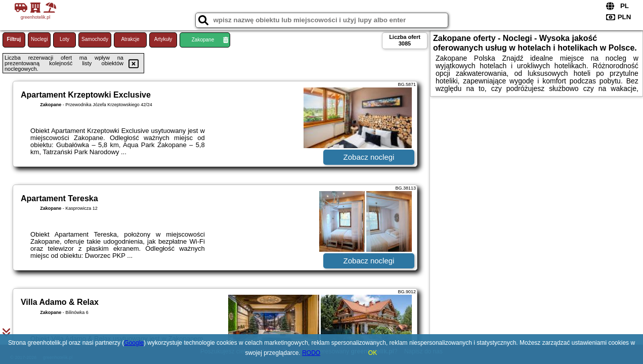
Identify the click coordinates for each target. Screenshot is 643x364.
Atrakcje (130, 39)
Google (134, 343)
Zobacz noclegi (369, 157)
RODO (311, 353)
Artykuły (163, 39)
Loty (65, 39)
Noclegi (39, 39)
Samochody (95, 39)
